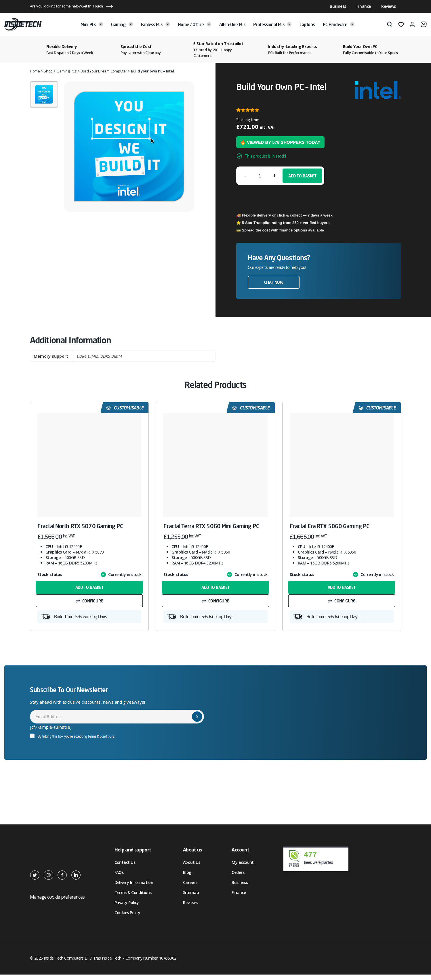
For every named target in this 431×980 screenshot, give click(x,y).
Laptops (307, 24)
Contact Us (125, 868)
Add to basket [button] (89, 589)
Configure (93, 604)
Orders (238, 878)
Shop (48, 71)
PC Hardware (339, 24)
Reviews (389, 6)
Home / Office (194, 24)
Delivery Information (134, 888)
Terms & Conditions (133, 898)
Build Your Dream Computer (104, 71)
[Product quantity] (260, 176)
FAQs (119, 878)
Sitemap (191, 898)
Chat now (274, 282)
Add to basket (302, 176)
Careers (190, 888)
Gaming (122, 24)
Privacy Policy (127, 908)
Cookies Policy (127, 918)
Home (35, 71)
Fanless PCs (155, 24)
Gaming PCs (66, 71)
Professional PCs (272, 24)
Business (338, 6)
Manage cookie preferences (57, 902)
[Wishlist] (401, 24)
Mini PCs (92, 24)
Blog (187, 878)
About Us (192, 868)
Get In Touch (92, 6)
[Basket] (424, 24)
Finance (364, 6)
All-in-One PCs (232, 24)
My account (243, 868)
